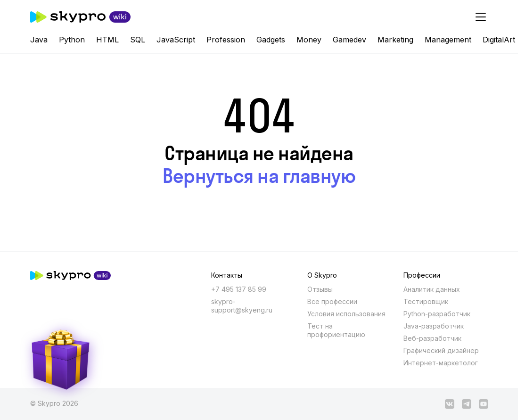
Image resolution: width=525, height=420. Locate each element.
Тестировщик (426, 301)
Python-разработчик (437, 314)
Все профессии (332, 301)
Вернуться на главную (259, 176)
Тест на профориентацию (336, 330)
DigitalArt (499, 40)
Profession (226, 40)
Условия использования (346, 314)
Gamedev (349, 40)
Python (72, 40)
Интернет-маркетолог (441, 363)
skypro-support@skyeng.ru (242, 306)
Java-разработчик (434, 326)
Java (39, 40)
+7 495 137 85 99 (239, 289)
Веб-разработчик (432, 338)
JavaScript (176, 40)
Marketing (395, 40)
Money (309, 40)
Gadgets (271, 40)
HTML (107, 40)
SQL (138, 40)
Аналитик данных (432, 289)
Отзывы (320, 289)
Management (448, 40)
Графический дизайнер (441, 350)
